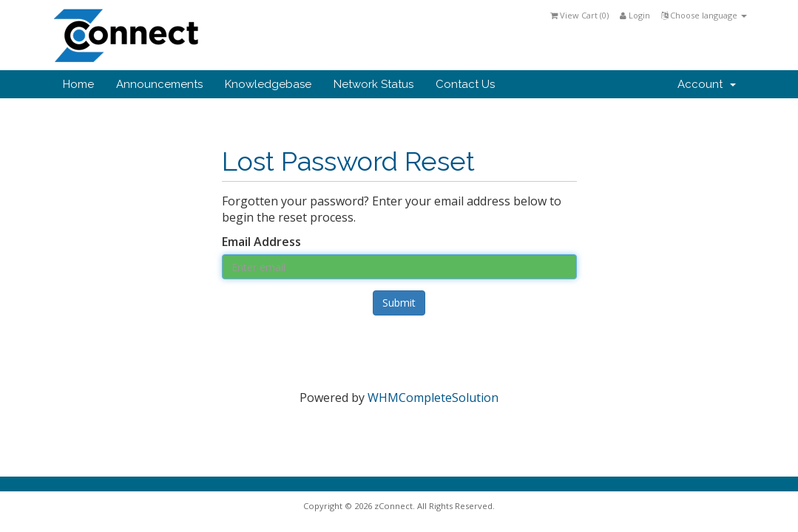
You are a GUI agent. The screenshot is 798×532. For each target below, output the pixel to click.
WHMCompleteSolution (433, 398)
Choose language (704, 15)
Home (78, 84)
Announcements (159, 84)
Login (635, 15)
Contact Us (465, 84)
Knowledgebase (268, 84)
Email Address (261, 242)
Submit (399, 303)
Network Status (373, 84)
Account (707, 84)
